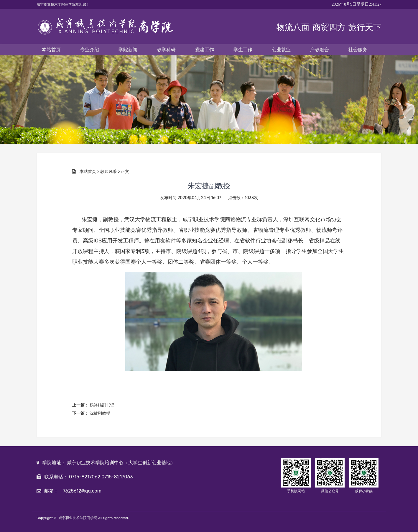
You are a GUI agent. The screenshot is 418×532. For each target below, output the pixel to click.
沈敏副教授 (100, 413)
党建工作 (205, 50)
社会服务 (358, 50)
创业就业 (281, 50)
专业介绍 (90, 50)
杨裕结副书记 (102, 405)
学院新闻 (128, 50)
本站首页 (51, 50)
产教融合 (320, 50)
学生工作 (243, 50)
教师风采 (108, 172)
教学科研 (166, 50)
